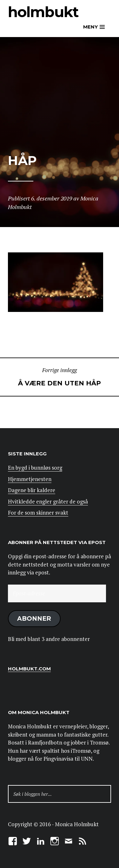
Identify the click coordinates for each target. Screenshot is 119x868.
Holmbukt (43, 12)
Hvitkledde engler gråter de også (48, 501)
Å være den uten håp (60, 377)
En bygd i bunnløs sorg (35, 468)
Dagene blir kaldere (32, 490)
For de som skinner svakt (38, 513)
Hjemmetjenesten (30, 479)
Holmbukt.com (29, 669)
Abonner (34, 618)
